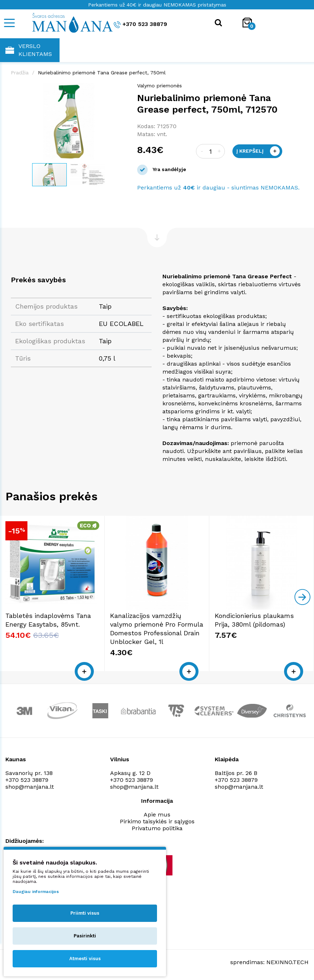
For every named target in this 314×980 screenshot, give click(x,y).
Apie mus (157, 815)
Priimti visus (85, 913)
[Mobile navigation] (9, 23)
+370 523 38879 (140, 24)
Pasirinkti (85, 936)
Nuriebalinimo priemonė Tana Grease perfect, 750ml (102, 73)
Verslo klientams (29, 50)
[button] (120, 89)
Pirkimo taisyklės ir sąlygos (157, 821)
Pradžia (20, 73)
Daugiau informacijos (36, 892)
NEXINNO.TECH (287, 962)
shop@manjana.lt (30, 787)
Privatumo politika (157, 828)
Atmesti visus (85, 959)
